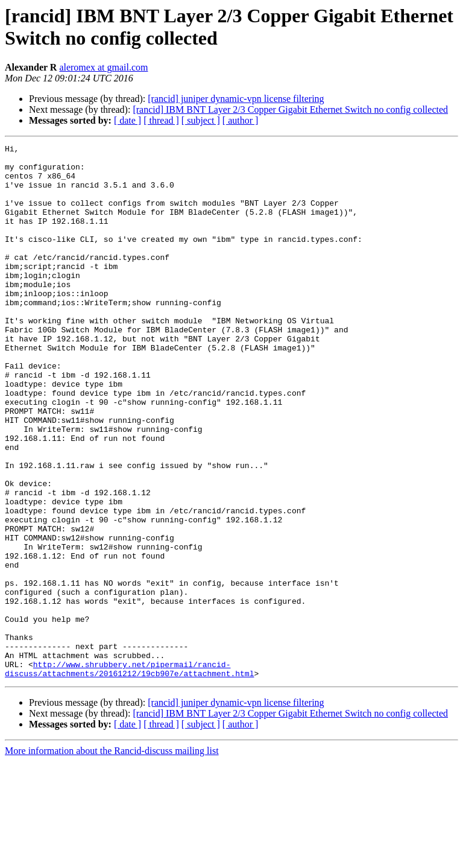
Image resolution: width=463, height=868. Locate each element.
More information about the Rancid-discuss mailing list (112, 857)
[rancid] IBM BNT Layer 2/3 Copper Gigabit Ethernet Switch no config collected (290, 109)
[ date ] (128, 120)
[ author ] (241, 120)
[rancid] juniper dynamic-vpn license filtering (236, 99)
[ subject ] (201, 120)
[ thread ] (161, 120)
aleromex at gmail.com (103, 67)
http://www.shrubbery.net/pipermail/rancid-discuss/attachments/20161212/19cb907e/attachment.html (129, 775)
